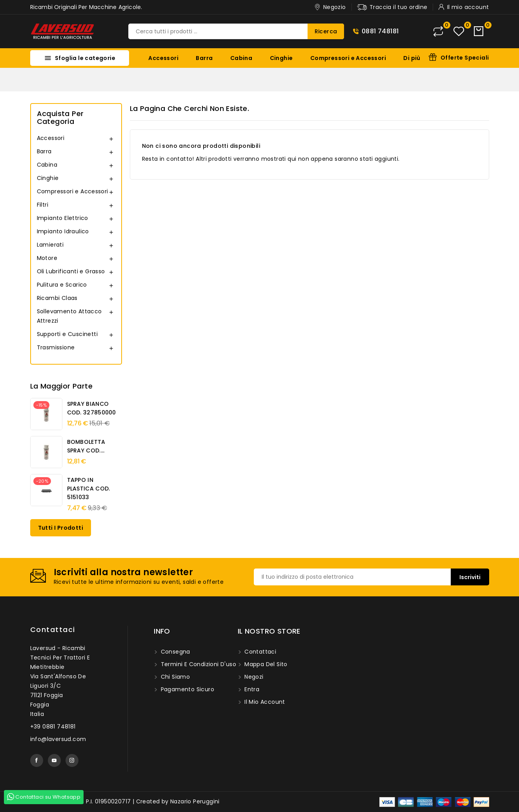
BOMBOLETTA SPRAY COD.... (86, 446)
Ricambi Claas (57, 298)
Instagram (72, 760)
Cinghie (281, 58)
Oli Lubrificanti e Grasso (71, 271)
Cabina (241, 58)
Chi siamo (174, 677)
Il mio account (264, 702)
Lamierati (50, 245)
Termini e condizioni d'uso (198, 664)
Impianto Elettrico (63, 218)
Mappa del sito (265, 664)
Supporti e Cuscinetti (67, 334)
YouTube (54, 760)
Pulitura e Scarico (62, 285)
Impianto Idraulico (63, 231)
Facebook (37, 760)
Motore (47, 258)
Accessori (163, 58)
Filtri (43, 205)
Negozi (253, 677)
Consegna (175, 652)
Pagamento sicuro (187, 689)
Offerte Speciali (465, 58)
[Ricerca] (236, 31)
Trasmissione (56, 347)
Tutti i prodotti (61, 528)
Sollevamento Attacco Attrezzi (69, 316)
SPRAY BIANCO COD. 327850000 (92, 408)
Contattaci (53, 629)
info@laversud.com (58, 739)
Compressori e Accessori (348, 58)
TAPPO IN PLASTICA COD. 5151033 (89, 489)
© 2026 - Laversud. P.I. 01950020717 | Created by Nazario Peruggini (125, 801)
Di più (412, 58)
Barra (204, 58)
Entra (251, 689)
